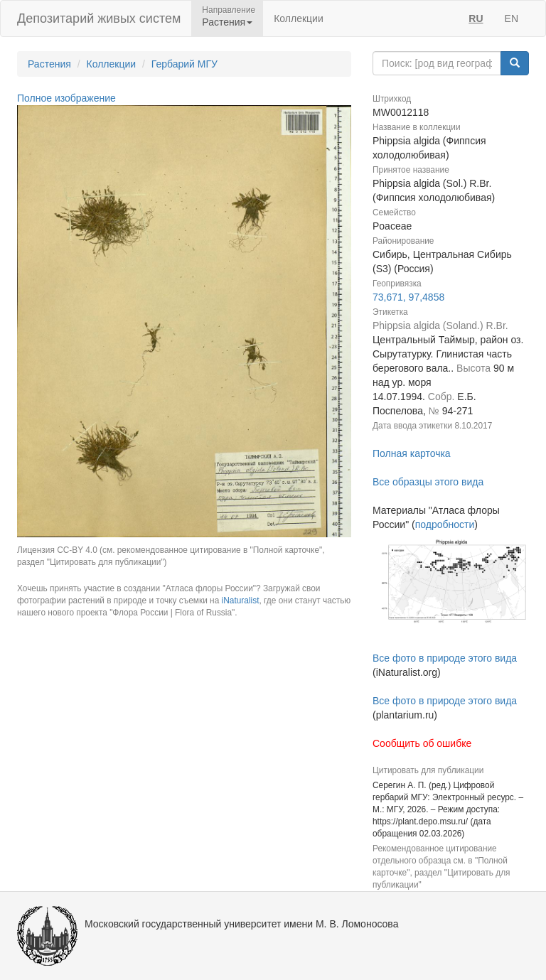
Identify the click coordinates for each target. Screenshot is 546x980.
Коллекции (299, 18)
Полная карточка (412, 453)
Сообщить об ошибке (422, 743)
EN (512, 18)
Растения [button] (227, 22)
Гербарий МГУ (184, 64)
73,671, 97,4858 (408, 297)
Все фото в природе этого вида (445, 658)
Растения (49, 64)
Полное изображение (66, 98)
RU (476, 18)
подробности (445, 524)
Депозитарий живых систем (99, 18)
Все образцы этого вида (428, 482)
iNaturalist (241, 601)
